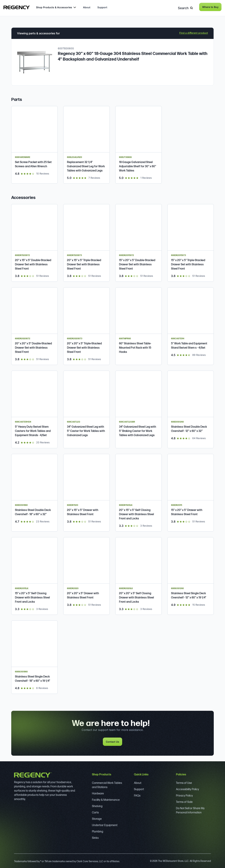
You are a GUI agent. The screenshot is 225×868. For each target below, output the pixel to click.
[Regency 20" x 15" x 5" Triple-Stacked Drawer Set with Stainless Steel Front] (86, 242)
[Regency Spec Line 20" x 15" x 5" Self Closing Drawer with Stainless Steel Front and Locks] (139, 491)
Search (186, 7)
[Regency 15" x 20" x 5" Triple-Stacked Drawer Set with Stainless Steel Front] (191, 242)
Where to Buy (210, 7)
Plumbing (98, 830)
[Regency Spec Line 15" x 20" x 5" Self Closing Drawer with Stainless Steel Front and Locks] (34, 575)
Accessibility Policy (187, 788)
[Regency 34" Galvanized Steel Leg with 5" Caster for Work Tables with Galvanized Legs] (86, 408)
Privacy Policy (184, 794)
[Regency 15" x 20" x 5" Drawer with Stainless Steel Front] (191, 491)
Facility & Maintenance (106, 799)
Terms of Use (184, 782)
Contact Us (112, 740)
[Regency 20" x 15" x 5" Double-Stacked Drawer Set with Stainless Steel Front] (34, 242)
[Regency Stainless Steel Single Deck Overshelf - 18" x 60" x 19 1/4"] (34, 656)
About (87, 7)
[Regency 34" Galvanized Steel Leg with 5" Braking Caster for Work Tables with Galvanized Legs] (139, 408)
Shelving (97, 805)
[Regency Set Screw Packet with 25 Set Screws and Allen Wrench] (34, 144)
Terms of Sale (184, 801)
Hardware (98, 792)
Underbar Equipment (105, 824)
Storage (97, 818)
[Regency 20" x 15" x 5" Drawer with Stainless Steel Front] (86, 491)
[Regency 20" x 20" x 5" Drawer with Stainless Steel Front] (86, 575)
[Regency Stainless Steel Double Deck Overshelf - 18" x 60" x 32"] (34, 491)
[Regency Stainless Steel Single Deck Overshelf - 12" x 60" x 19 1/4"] (191, 575)
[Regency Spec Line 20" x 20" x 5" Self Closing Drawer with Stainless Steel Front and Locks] (139, 575)
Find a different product (194, 32)
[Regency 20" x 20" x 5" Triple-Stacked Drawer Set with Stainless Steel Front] (86, 325)
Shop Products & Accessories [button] (56, 7)
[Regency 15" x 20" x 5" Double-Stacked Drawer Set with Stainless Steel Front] (139, 242)
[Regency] (17, 7)
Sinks (95, 837)
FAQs (137, 794)
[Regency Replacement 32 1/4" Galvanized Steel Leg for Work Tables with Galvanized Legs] (86, 144)
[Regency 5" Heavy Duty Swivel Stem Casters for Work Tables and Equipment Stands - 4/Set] (34, 408)
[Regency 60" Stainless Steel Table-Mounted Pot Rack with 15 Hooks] (139, 325)
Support (102, 7)
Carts (95, 811)
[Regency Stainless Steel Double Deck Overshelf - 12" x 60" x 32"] (191, 408)
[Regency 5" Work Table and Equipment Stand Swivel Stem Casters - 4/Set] (191, 325)
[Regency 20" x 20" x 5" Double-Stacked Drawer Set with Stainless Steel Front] (34, 325)
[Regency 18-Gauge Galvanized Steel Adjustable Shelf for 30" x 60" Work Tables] (139, 144)
